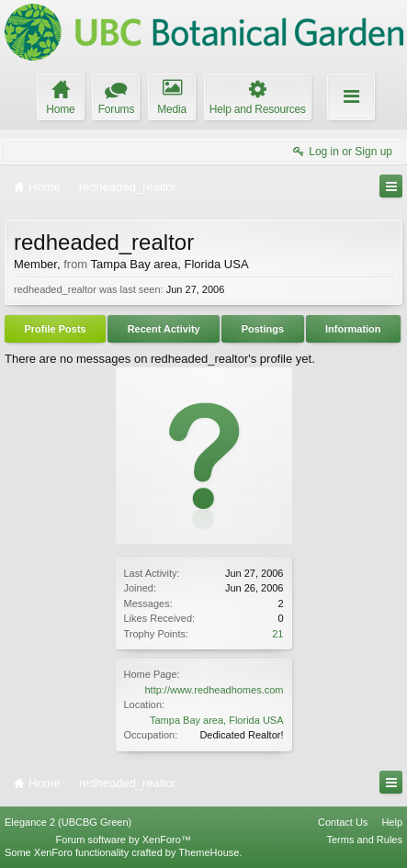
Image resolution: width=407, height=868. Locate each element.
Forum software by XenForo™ (124, 840)
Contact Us (343, 822)
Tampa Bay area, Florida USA (217, 720)
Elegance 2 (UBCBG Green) (68, 822)
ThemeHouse (209, 852)
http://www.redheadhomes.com (214, 690)
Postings (263, 329)
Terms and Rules (364, 840)
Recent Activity (164, 329)
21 (277, 634)
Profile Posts (55, 329)
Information (353, 329)
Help (392, 822)
